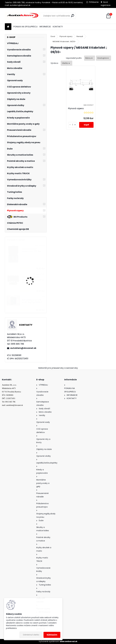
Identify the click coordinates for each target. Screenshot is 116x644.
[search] (73, 16)
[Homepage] (8, 27)
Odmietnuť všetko (31, 635)
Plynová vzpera (76, 108)
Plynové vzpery (66, 36)
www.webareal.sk (69, 641)
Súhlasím (52, 635)
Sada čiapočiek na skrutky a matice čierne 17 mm (33, 280)
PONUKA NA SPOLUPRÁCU (25, 27)
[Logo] (23, 16)
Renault (80, 36)
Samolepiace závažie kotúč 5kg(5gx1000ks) (32, 301)
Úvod (53, 36)
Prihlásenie (94, 2)
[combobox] (90, 58)
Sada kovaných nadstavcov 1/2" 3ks (31, 250)
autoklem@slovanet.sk (23, 348)
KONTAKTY (58, 27)
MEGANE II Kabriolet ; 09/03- (64, 42)
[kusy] (73, 125)
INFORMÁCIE (45, 27)
